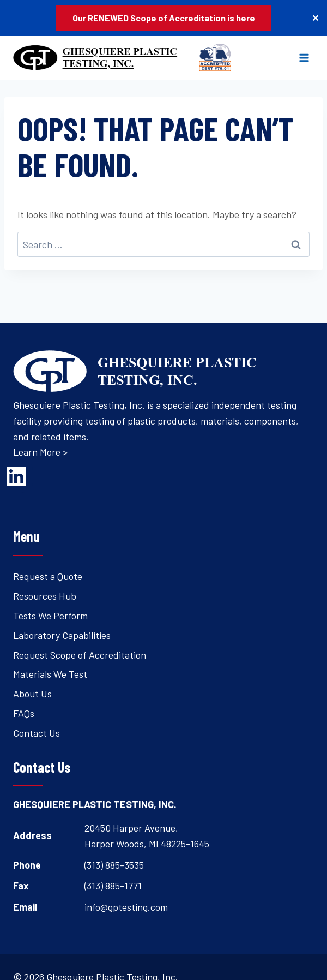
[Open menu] (304, 58)
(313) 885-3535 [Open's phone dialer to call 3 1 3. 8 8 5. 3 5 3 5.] (114, 865)
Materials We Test (50, 674)
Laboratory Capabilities (62, 635)
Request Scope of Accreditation (80, 655)
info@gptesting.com (126, 907)
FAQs (24, 713)
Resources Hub (45, 596)
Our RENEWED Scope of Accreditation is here (164, 18)
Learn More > (40, 452)
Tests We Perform (50, 616)
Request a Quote (48, 576)
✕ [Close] (315, 18)
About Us (32, 694)
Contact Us (37, 733)
